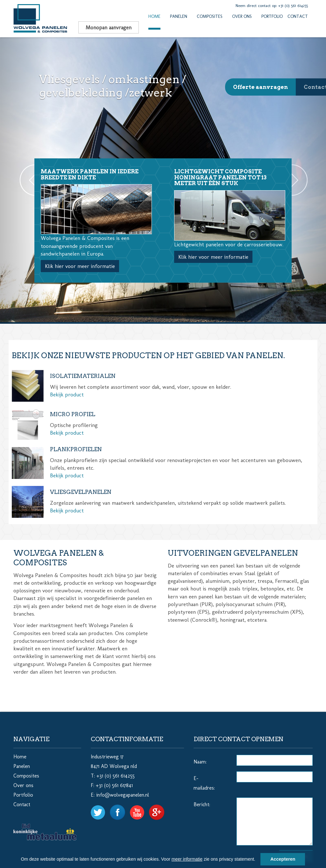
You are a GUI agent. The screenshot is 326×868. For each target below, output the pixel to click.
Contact (298, 16)
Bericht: (202, 804)
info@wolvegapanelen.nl (123, 795)
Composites (210, 16)
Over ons (242, 16)
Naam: (200, 762)
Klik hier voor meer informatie (80, 266)
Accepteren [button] (283, 859)
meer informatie (187, 859)
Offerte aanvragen (260, 87)
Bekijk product (67, 394)
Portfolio (272, 16)
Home (154, 16)
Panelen (179, 16)
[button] (258, 860)
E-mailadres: (204, 783)
